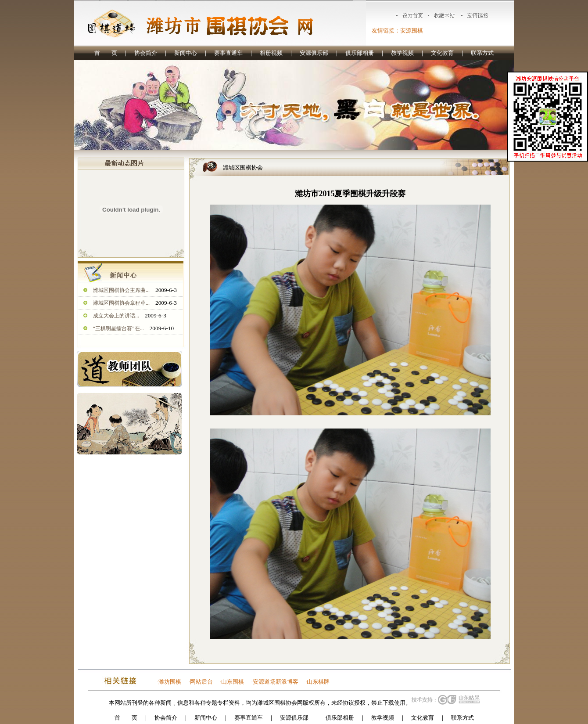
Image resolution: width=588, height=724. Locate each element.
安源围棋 (412, 31)
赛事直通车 (228, 53)
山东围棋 (233, 682)
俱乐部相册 (360, 53)
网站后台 (201, 682)
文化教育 (442, 53)
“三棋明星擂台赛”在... (118, 328)
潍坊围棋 (170, 682)
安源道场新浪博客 (276, 682)
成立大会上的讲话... (116, 316)
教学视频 (402, 53)
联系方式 (482, 53)
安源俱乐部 (314, 53)
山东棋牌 (318, 682)
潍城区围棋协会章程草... (121, 303)
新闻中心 (186, 53)
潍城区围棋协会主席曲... (121, 290)
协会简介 (146, 53)
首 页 (106, 53)
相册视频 (271, 53)
